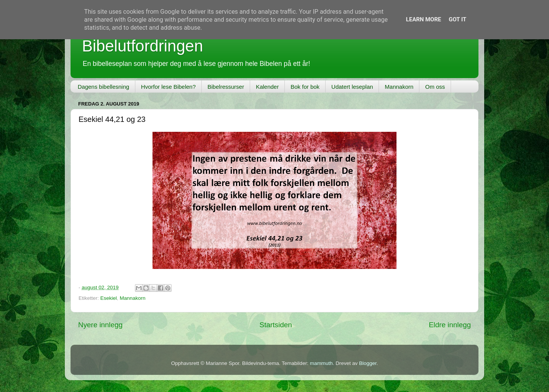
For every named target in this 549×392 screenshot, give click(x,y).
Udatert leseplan (352, 87)
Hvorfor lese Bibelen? (168, 87)
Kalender (267, 87)
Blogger (368, 363)
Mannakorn (399, 87)
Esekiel (109, 298)
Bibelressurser (226, 87)
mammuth (321, 363)
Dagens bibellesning (104, 87)
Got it (457, 19)
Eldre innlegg (450, 325)
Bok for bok (305, 87)
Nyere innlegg (100, 325)
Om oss (435, 87)
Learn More (424, 19)
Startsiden (276, 325)
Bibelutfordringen (143, 46)
